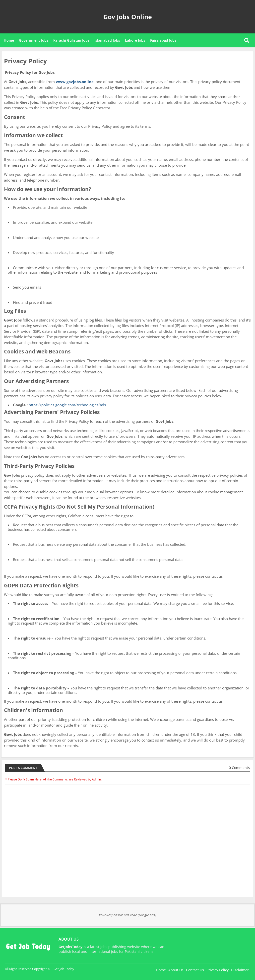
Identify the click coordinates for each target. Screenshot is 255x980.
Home (9, 40)
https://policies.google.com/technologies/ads (67, 405)
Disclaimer (240, 970)
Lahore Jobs (135, 40)
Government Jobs (34, 40)
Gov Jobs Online (128, 17)
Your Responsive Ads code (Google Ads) (127, 915)
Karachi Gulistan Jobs (71, 40)
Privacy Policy (218, 970)
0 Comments (239, 768)
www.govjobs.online (75, 82)
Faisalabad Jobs (163, 40)
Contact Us (195, 970)
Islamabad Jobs (107, 40)
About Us (176, 970)
